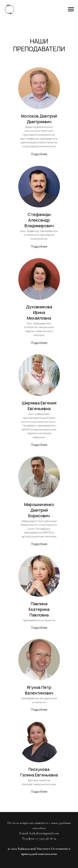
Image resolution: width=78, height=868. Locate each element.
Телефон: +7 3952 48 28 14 (39, 838)
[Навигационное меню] (71, 9)
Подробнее (39, 154)
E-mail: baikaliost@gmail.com (39, 833)
